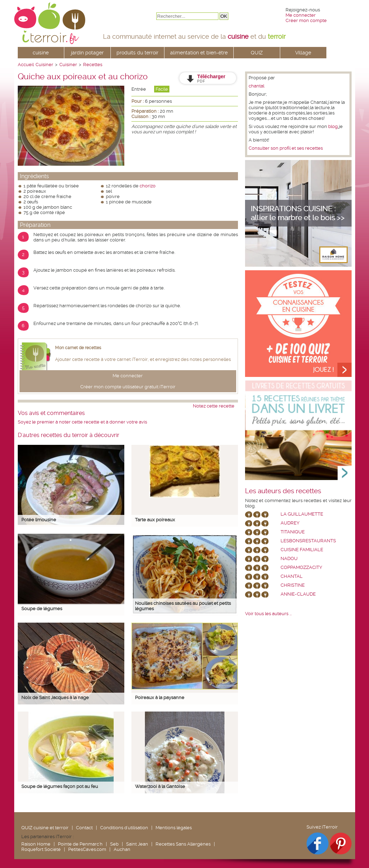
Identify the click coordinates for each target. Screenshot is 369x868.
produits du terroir (137, 53)
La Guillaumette (302, 514)
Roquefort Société (41, 849)
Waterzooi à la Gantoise (160, 786)
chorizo (148, 186)
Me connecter (301, 15)
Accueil (26, 65)
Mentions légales (174, 828)
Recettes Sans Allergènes (183, 844)
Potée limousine (39, 520)
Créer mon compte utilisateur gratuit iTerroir (128, 387)
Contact (84, 828)
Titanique (293, 532)
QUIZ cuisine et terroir (45, 828)
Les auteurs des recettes (283, 491)
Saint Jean (137, 844)
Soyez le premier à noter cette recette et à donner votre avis (82, 422)
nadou (289, 558)
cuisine (41, 53)
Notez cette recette (214, 406)
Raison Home (36, 844)
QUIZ (257, 53)
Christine (293, 585)
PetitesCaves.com (87, 849)
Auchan (122, 849)
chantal (256, 86)
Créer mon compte (306, 20)
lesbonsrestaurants (308, 541)
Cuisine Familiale (302, 550)
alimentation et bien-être (199, 53)
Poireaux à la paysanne (160, 697)
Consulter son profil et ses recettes (286, 148)
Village (303, 53)
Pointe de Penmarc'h (80, 844)
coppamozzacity (301, 567)
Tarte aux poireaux (155, 520)
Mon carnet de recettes (78, 348)
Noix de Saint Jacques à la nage (55, 697)
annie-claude (298, 594)
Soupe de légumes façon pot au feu (60, 786)
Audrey (290, 523)
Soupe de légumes (42, 609)
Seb (114, 844)
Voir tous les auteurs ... (268, 614)
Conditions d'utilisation (124, 828)
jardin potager (87, 53)
